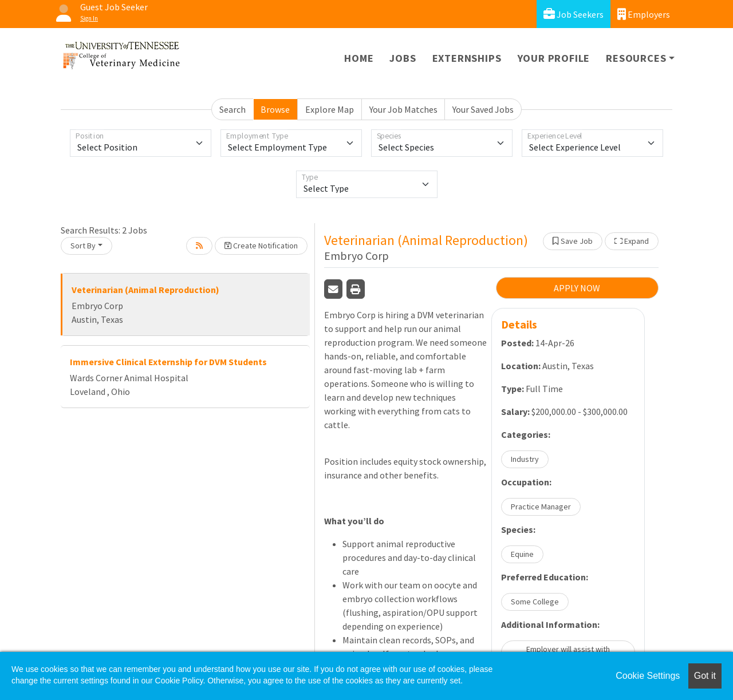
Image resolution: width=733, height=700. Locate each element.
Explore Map (330, 109)
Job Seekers (574, 14)
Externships (467, 58)
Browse (275, 109)
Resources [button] (636, 58)
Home (359, 58)
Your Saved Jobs (483, 109)
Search (232, 109)
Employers (644, 14)
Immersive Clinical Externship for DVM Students (168, 362)
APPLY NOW (577, 288)
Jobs (403, 58)
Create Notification (261, 246)
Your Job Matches (403, 109)
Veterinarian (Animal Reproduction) (145, 290)
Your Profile (554, 58)
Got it (705, 676)
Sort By (83, 246)
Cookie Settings (648, 676)
